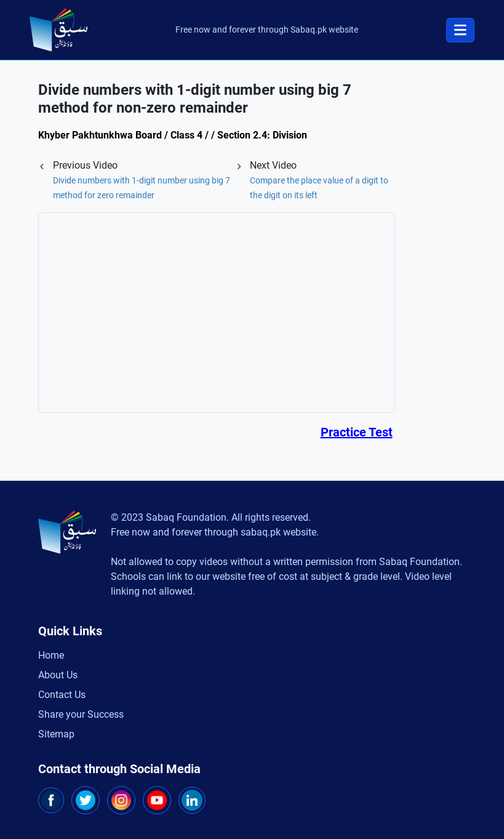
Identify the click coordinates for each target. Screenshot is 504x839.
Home (51, 655)
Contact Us (62, 695)
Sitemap (56, 734)
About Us (58, 675)
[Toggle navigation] (460, 30)
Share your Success (81, 714)
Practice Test (357, 432)
